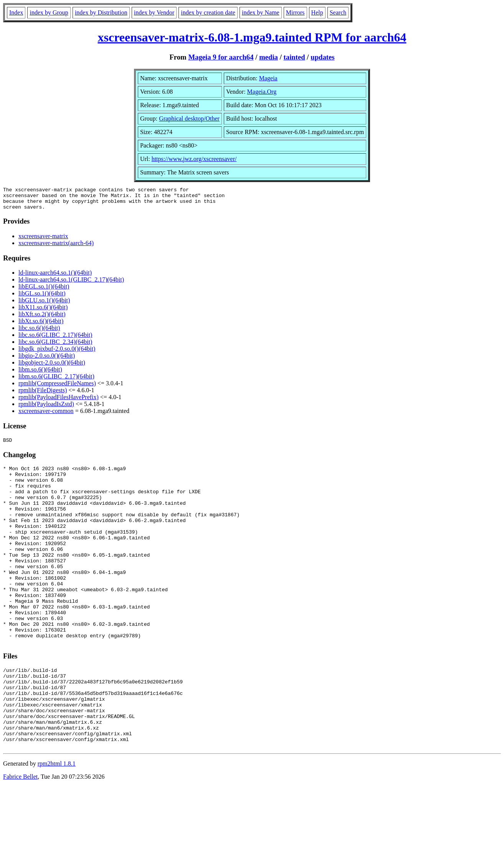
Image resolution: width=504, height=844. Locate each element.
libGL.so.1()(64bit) (42, 298)
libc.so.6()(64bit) (39, 332)
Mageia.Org (262, 92)
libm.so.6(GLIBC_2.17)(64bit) (56, 381)
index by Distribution (101, 12)
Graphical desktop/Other (189, 119)
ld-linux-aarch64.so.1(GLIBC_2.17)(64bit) (71, 284)
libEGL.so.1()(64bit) (44, 291)
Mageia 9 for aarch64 (221, 57)
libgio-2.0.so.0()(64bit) (47, 360)
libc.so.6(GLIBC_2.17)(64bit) (55, 339)
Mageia (268, 78)
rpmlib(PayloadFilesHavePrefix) (59, 402)
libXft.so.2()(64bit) (42, 319)
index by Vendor (154, 12)
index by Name (261, 12)
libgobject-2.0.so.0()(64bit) (52, 367)
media (269, 57)
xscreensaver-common (46, 415)
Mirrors (295, 12)
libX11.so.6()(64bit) (43, 312)
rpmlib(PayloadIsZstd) (46, 409)
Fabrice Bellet (20, 834)
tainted (294, 57)
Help (317, 12)
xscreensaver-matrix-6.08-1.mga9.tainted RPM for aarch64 (252, 37)
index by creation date (208, 12)
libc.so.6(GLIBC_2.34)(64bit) (55, 346)
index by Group (49, 12)
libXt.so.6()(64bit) (41, 326)
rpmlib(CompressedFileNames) (57, 388)
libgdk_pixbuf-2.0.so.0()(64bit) (57, 353)
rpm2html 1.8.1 (57, 821)
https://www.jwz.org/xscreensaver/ (194, 159)
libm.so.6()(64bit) (40, 374)
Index (16, 12)
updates (322, 57)
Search (338, 12)
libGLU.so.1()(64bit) (44, 305)
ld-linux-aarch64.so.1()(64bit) (55, 277)
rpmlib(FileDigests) (43, 395)
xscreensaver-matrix (43, 241)
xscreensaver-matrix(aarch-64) (56, 248)
